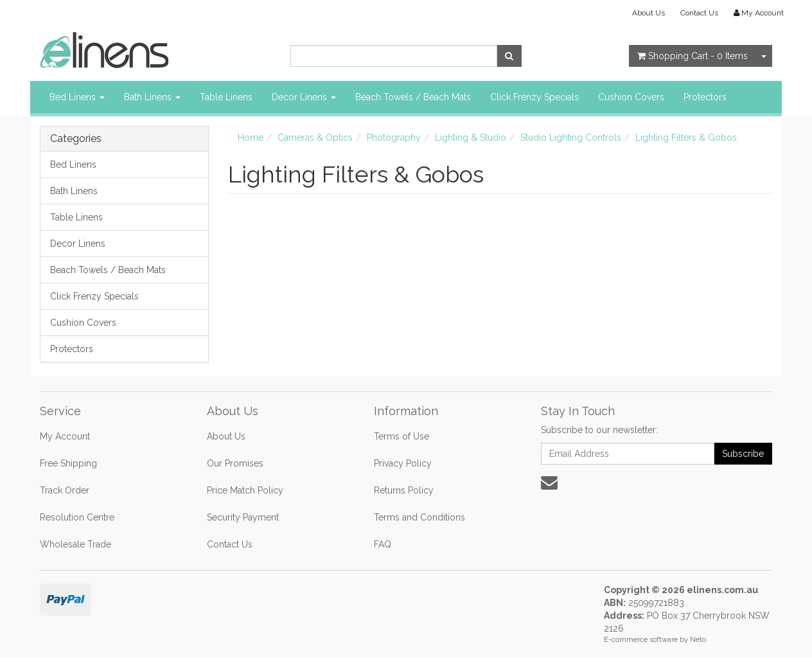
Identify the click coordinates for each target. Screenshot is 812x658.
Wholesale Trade (75, 544)
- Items (693, 56)
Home (251, 138)
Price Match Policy (245, 490)
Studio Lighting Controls (571, 138)
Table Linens (226, 97)
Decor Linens (304, 97)
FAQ (383, 544)
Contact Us (699, 13)
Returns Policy (404, 490)
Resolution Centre (77, 517)
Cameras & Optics (315, 138)
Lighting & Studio (471, 138)
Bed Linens (77, 97)
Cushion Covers (631, 97)
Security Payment (243, 517)
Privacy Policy (403, 463)
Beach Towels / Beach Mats (413, 97)
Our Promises (235, 463)
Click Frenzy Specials (534, 97)
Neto (698, 640)
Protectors (705, 97)
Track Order (65, 490)
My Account (65, 436)
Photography (394, 138)
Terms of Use (402, 436)
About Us (649, 13)
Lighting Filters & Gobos (686, 138)
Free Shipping (68, 463)
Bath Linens (152, 97)
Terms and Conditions (419, 517)
